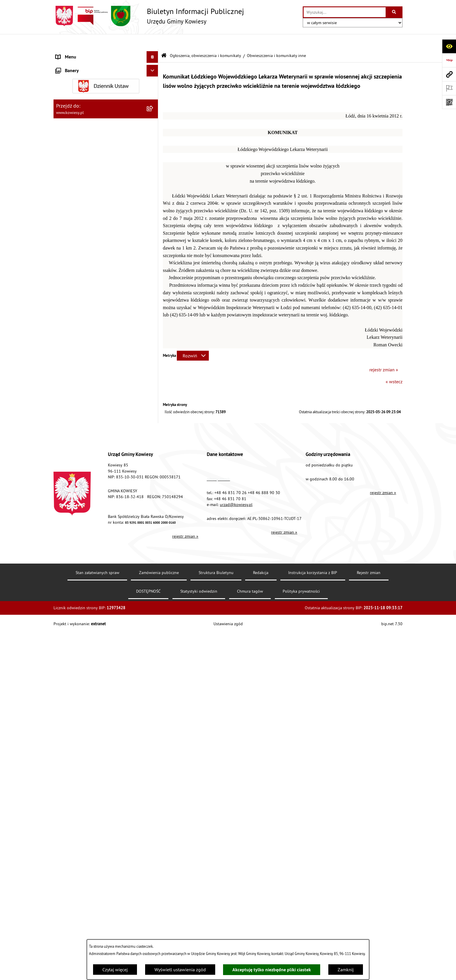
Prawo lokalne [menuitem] (70, 77)
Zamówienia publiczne (159, 935)
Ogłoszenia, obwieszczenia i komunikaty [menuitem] (96, 223)
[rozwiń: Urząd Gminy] (154, 54)
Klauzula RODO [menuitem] (71, 701)
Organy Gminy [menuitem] (70, 65)
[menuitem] (106, 239)
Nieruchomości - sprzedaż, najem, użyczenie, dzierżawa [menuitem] (99, 474)
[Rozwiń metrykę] (193, 341)
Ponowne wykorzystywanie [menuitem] (82, 620)
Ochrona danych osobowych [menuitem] (84, 689)
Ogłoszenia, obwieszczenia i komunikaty (205, 40)
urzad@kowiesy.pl (236, 867)
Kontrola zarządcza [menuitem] (75, 135)
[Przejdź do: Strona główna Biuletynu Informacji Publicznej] (164, 41)
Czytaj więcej (115, 970)
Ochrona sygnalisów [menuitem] (76, 724)
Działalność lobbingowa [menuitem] (80, 573)
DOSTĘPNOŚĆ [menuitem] (70, 678)
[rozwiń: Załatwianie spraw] (154, 562)
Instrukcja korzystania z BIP (313, 935)
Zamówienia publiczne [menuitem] (78, 112)
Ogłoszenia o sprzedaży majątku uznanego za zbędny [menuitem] (101, 493)
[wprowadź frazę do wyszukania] (345, 12)
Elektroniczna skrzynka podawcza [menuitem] (89, 655)
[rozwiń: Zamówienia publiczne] (154, 112)
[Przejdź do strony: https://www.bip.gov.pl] (449, 60)
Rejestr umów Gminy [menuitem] (76, 520)
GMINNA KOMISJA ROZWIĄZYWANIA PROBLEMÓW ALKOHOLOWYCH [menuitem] (92, 535)
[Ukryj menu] (152, 42)
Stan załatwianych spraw (97, 935)
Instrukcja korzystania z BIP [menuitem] (83, 666)
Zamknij (346, 970)
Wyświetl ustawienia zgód (180, 970)
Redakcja (261, 935)
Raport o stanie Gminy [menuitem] (78, 170)
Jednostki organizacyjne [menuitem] (79, 147)
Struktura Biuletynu (216, 935)
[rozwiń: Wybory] (154, 585)
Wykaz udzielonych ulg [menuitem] (79, 550)
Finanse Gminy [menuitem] (70, 100)
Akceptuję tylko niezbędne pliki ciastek (272, 970)
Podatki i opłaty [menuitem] (71, 193)
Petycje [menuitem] (63, 631)
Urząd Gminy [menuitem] (68, 54)
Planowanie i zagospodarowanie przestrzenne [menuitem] (88, 208)
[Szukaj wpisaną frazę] (394, 12)
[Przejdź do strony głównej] (149, 16)
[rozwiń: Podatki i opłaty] (154, 193)
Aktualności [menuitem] (67, 713)
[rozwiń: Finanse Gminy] (154, 100)
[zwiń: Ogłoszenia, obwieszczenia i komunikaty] (154, 223)
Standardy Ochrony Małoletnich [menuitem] (87, 88)
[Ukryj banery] (152, 738)
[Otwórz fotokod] (449, 102)
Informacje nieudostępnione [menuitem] (84, 608)
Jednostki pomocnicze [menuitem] (78, 158)
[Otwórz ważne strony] (449, 88)
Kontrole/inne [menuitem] (70, 643)
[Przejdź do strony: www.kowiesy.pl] (449, 74)
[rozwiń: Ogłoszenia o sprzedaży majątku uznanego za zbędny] (154, 490)
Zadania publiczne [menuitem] (74, 508)
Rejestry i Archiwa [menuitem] (73, 596)
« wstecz (394, 366)
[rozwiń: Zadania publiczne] (154, 508)
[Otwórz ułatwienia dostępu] (449, 46)
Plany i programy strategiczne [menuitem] (85, 181)
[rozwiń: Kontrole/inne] (154, 643)
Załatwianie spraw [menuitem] (74, 562)
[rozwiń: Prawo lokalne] (154, 77)
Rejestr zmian (369, 935)
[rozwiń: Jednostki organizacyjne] (154, 147)
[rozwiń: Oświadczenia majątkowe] (154, 123)
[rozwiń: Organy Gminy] (154, 65)
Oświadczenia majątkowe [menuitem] (81, 123)
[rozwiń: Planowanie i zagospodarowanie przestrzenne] (154, 205)
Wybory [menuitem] (63, 585)
